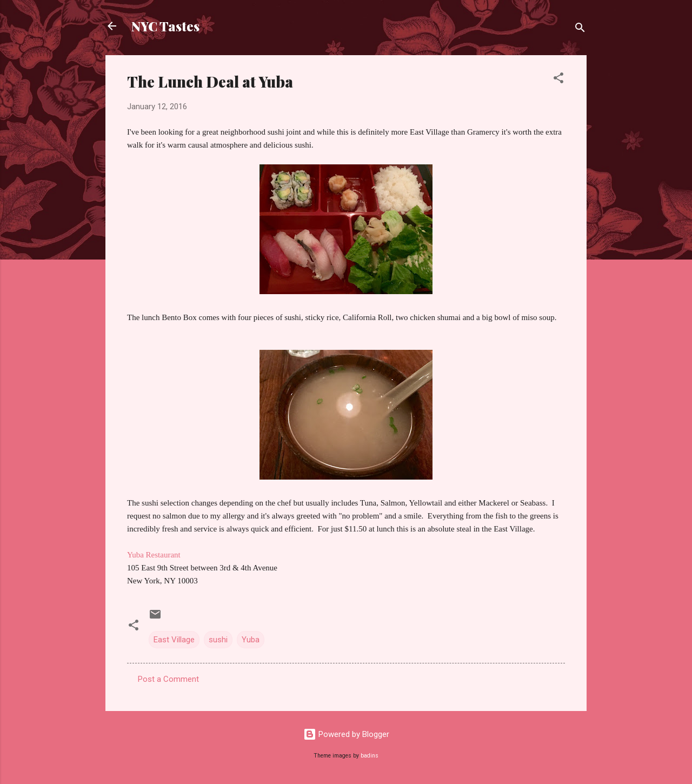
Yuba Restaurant (154, 555)
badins (370, 756)
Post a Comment (168, 679)
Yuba (251, 640)
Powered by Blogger (346, 734)
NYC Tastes (165, 26)
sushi (218, 640)
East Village (174, 640)
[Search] (580, 29)
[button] (558, 80)
